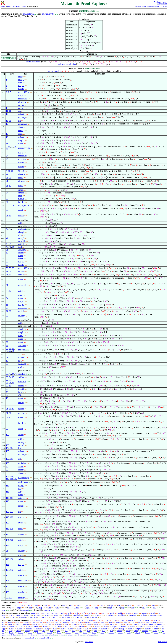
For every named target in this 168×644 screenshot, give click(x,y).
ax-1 (39, 613)
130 (12, 559)
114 (7, 485)
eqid (20, 223)
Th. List (24, 7)
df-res (143, 624)
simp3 (21, 140)
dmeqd (21, 80)
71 (7, 380)
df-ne (155, 620)
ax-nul (153, 613)
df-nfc (148, 620)
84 (10, 377)
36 (7, 199)
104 (7, 448)
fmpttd (21, 389)
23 (7, 186)
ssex (20, 134)
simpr (21, 256)
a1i (20, 395)
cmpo (19, 608)
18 (7, 134)
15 (7, 124)
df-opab (26, 624)
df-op (148, 622)
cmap (40, 608)
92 (7, 395)
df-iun (10, 624)
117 (7, 498)
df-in (80, 622)
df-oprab (115, 626)
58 (10, 271)
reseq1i (21, 485)
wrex (72, 606)
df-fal (76, 620)
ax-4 (62, 613)
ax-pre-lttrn (66, 617)
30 (10, 178)
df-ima (151, 624)
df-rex (18, 622)
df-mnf (148, 629)
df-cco (120, 633)
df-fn (53, 626)
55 (7, 261)
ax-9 (97, 613)
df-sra (156, 633)
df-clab (122, 620)
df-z (111, 631)
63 (7, 417)
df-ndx (11, 633)
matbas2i (22, 229)
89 (10, 386)
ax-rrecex (34, 617)
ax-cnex (27, 615)
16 (9, 147)
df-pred (160, 624)
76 (7, 351)
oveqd (21, 258)
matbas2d (22, 381)
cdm (130, 606)
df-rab (34, 622)
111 (12, 479)
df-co (120, 624)
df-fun (45, 626)
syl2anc (21, 377)
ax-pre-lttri (54, 617)
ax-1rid (12, 617)
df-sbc (49, 622)
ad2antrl (22, 114)
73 (13, 380)
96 (10, 413)
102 (7, 476)
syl (19, 121)
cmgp (110, 608)
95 (13, 409)
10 (7, 108)
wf (147, 606)
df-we (89, 624)
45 (7, 247)
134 (7, 581)
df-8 (88, 631)
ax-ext (128, 613)
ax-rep (136, 613)
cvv (80, 606)
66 (7, 305)
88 (13, 383)
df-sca (59, 633)
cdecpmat (47, 610)
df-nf (91, 620)
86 (13, 374)
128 (7, 570)
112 (16, 479)
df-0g (129, 633)
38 (13, 205)
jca (19, 111)
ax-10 (104, 613)
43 (10, 229)
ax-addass (121, 615)
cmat (3, 610)
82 (7, 361)
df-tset (85, 633)
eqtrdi (21, 178)
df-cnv (112, 624)
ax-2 (44, 613)
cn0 (58, 608)
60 (7, 279)
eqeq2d (21, 592)
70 (7, 386)
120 (7, 512)
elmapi (21, 232)
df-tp (140, 622)
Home (9, 7)
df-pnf (139, 629)
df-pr (133, 622)
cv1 (133, 608)
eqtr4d (21, 275)
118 (12, 498)
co (10, 608)
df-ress (30, 633)
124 (12, 529)
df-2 (44, 631)
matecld (22, 350)
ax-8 (90, 613)
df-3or (52, 620)
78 (7, 346)
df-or (45, 620)
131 (7, 565)
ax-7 (83, 613)
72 (16, 374)
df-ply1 (61, 635)
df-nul (103, 622)
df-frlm (24, 635)
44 (13, 229)
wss (95, 606)
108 (7, 463)
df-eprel (58, 624)
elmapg (21, 403)
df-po (66, 624)
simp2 (21, 336)
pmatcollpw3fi (48, 14)
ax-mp (33, 613)
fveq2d (21, 86)
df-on (12, 626)
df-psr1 (52, 635)
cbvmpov (22, 102)
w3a (36, 606)
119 (7, 501)
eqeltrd (21, 386)
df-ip (77, 633)
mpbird (21, 413)
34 (7, 193)
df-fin (113, 629)
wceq (45, 606)
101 (7, 540)
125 (7, 534)
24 (7, 156)
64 (7, 298)
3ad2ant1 (22, 346)
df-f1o (82, 626)
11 (7, 111)
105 (7, 451)
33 (7, 291)
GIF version (164, 7)
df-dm (128, 624)
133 (7, 575)
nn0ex (21, 131)
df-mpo (124, 626)
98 (7, 598)
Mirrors (3, 7)
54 (7, 258)
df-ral (10, 622)
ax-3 (49, 613)
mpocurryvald (24, 148)
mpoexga (22, 117)
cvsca (77, 608)
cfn (50, 608)
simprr (21, 127)
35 (7, 205)
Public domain (89, 642)
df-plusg (40, 633)
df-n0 (104, 631)
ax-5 (69, 613)
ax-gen (55, 613)
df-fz (136, 631)
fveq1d (21, 89)
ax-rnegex (22, 617)
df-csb (57, 622)
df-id (50, 624)
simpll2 (21, 332)
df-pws (147, 633)
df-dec (119, 631)
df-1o (55, 629)
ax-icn (56, 615)
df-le (10, 631)
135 (7, 586)
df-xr (156, 629)
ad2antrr (22, 316)
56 (7, 265)
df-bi (31, 620)
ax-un (18, 615)
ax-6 (76, 613)
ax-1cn (47, 615)
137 (11, 598)
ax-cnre (44, 617)
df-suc (28, 626)
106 (7, 459)
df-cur (11, 629)
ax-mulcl (87, 615)
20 (15, 147)
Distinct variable (33, 62)
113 (7, 529)
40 (10, 216)
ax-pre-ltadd (79, 617)
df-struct (145, 631)
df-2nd (156, 626)
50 (13, 247)
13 (7, 121)
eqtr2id (21, 517)
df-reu (26, 622)
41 (7, 275)
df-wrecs (29, 629)
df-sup (130, 629)
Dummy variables (54, 71)
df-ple (94, 633)
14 (10, 121)
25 (7, 159)
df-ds (102, 633)
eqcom (21, 162)
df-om (140, 626)
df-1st (148, 626)
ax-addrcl (76, 615)
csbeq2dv (22, 159)
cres (138, 606)
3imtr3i (21, 171)
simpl (21, 495)
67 (7, 308)
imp (20, 361)
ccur (30, 608)
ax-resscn (37, 615)
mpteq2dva (23, 581)
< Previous (156, 2)
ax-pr (10, 615)
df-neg (27, 631)
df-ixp (79, 629)
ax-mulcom (110, 615)
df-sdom (104, 629)
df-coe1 (71, 635)
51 (7, 250)
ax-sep (144, 613)
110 (7, 479)
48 (7, 244)
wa (29, 606)
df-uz (128, 631)
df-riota (97, 626)
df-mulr (50, 633)
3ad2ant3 (22, 250)
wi (16, 606)
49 (10, 244)
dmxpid (21, 241)
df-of (132, 626)
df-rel (104, 624)
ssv (20, 489)
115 (7, 517)
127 (7, 545)
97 (10, 417)
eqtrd (20, 291)
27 (9, 171)
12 (7, 114)
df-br (18, 624)
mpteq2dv (22, 285)
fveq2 (21, 95)
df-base (20, 633)
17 (12, 147)
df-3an (60, 620)
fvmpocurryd (24, 478)
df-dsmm (14, 635)
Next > (164, 2)
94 (10, 409)
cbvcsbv (22, 174)
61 (7, 285)
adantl (21, 210)
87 (13, 377)
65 (7, 301)
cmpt (111, 606)
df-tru (68, 620)
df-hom (111, 633)
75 (10, 383)
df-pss (95, 622)
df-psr (33, 635)
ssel (20, 354)
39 (7, 210)
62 (10, 291)
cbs (68, 608)
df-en (86, 629)
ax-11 (112, 613)
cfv (153, 606)
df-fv (89, 626)
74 (7, 383)
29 (7, 174)
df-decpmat (23, 482)
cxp (120, 606)
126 (12, 540)
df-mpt (35, 624)
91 (7, 413)
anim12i (22, 498)
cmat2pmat (25, 610)
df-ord (4, 626)
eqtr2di (21, 244)
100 (7, 435)
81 (7, 357)
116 (7, 492)
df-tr (43, 624)
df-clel (139, 620)
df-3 (51, 631)
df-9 (96, 631)
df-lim (20, 626)
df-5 (66, 631)
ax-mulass (133, 615)
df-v (41, 622)
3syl (20, 247)
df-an (38, 620)
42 (7, 229)
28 (12, 171)
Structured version (141, 7)
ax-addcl (66, 615)
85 (7, 374)
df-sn (126, 622)
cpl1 (144, 608)
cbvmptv (22, 181)
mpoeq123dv (24, 92)
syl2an (21, 409)
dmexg (21, 105)
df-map (70, 629)
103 (7, 445)
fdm (20, 235)
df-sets (155, 631)
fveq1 (21, 423)
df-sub (19, 631)
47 (7, 238)
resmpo (21, 506)
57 (13, 268)
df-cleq (131, 620)
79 (13, 351)
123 (7, 523)
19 (7, 137)
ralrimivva (23, 124)
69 (7, 316)
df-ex (84, 620)
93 (7, 409)
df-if (110, 622)
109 (12, 476)
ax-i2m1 (153, 615)
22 (7, 149)
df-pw (118, 622)
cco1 (155, 608)
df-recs (38, 629)
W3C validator (162, 642)
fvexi (20, 392)
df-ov (106, 626)
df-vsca (68, 633)
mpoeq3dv (23, 99)
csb (87, 606)
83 (7, 364)
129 (7, 559)
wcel (55, 606)
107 (12, 459)
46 (10, 247)
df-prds (138, 633)
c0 (102, 606)
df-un (72, 622)
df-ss (87, 622)
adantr (21, 143)
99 (7, 429)
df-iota (37, 626)
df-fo (74, 626)
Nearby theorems (162, 4)
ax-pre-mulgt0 (92, 617)
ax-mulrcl (98, 615)
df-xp (96, 624)
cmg (97, 608)
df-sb (98, 620)
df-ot (155, 622)
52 (7, 253)
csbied (21, 216)
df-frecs (20, 629)
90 (7, 389)
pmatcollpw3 (28, 14)
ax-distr (143, 615)
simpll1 (21, 329)
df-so (74, 624)
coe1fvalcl (23, 374)
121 (12, 512)
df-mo (106, 620)
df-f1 (67, 626)
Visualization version (153, 7)
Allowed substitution (67, 64)
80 (7, 377)
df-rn (135, 624)
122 (12, 517)
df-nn (36, 631)
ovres (21, 555)
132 (12, 570)
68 (10, 311)
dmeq (21, 77)
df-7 (81, 631)
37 (7, 202)
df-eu (114, 620)
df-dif (65, 622)
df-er (62, 629)
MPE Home (16, 7)
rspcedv (22, 598)
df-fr (81, 624)
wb (22, 606)
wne (64, 606)
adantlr (21, 534)
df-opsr (42, 635)
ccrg (122, 608)
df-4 (59, 631)
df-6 (73, 631)
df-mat (80, 635)
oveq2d (21, 575)
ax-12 (120, 613)
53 (7, 268)
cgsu (88, 608)
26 (7, 178)
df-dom (95, 629)
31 (7, 181)
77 (10, 351)
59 (10, 275)
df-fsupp (121, 629)
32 (10, 186)
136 (7, 592)
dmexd (21, 108)
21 (7, 143)
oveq (20, 82)
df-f (60, 626)
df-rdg (47, 629)
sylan (20, 559)
